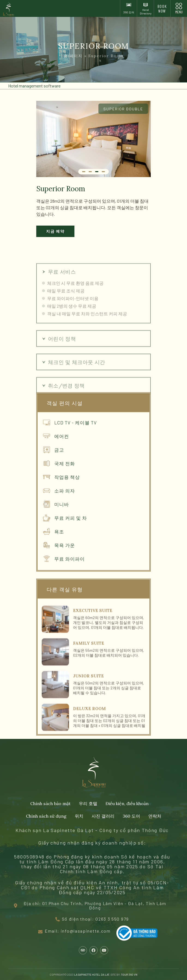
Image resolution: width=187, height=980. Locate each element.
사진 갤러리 (103, 816)
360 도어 (131, 816)
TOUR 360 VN (129, 975)
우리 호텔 (88, 803)
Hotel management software (34, 86)
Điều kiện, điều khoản (127, 803)
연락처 (155, 816)
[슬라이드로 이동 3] (97, 172)
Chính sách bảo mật (50, 803)
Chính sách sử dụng (46, 816)
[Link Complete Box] (93, 689)
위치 (79, 816)
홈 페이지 (73, 56)
